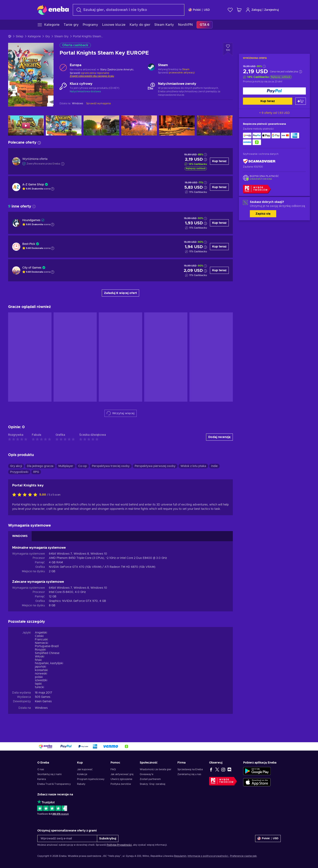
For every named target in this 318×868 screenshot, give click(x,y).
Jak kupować (85, 769)
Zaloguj (254, 10)
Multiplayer (66, 466)
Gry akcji (16, 466)
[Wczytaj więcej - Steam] (151, 68)
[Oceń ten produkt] (26, 495)
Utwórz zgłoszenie (121, 779)
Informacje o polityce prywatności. (208, 856)
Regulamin (180, 856)
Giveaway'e (147, 774)
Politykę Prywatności (119, 845)
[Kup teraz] (274, 91)
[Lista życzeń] (230, 10)
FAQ (113, 769)
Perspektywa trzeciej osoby (111, 466)
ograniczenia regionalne (95, 73)
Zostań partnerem (150, 779)
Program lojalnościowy (91, 779)
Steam (186, 69)
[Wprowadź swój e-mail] (67, 838)
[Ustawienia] (199, 10)
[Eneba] (53, 10)
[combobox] (129, 10)
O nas (41, 769)
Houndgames (31, 220)
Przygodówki (19, 472)
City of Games (32, 268)
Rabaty (81, 784)
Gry (48, 37)
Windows (41, 708)
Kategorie (34, 37)
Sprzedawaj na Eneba (190, 769)
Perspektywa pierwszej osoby (155, 466)
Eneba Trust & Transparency (54, 784)
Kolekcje (82, 774)
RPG (36, 472)
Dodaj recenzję (219, 437)
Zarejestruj (271, 10)
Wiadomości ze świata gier (156, 769)
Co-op (83, 466)
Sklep (20, 37)
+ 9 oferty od (274, 113)
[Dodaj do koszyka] (301, 101)
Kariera (42, 779)
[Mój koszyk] (239, 10)
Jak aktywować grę (122, 774)
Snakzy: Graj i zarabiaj (153, 784)
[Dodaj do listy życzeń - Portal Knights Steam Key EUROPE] (228, 49)
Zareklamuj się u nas (189, 774)
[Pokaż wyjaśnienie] (53, 189)
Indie (214, 466)
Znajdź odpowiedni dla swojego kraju (92, 76)
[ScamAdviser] (259, 161)
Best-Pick (29, 244)
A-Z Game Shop (33, 185)
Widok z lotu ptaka (193, 466)
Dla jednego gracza (40, 466)
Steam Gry (61, 37)
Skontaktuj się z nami (49, 774)
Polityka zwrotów (121, 784)
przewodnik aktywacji (182, 73)
